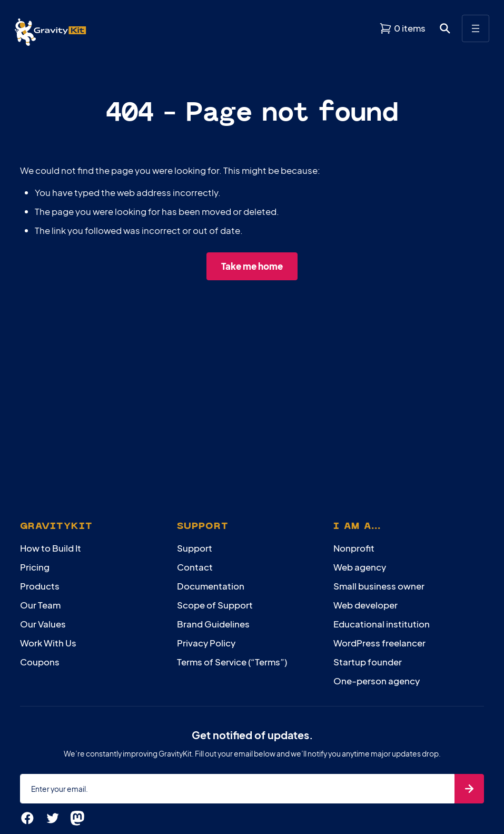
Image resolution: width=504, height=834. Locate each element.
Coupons (40, 662)
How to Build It (51, 548)
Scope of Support (215, 605)
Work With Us (48, 643)
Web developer (365, 605)
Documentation (211, 586)
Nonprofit (354, 548)
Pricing (35, 567)
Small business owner (379, 586)
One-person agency (377, 681)
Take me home (252, 266)
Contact (195, 567)
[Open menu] (476, 28)
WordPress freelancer (379, 643)
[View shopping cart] (402, 28)
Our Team (40, 605)
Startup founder (368, 662)
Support (195, 548)
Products (40, 586)
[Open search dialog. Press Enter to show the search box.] (445, 28)
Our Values (43, 624)
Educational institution (382, 624)
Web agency (360, 567)
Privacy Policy (206, 643)
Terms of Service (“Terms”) (232, 662)
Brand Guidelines (213, 624)
